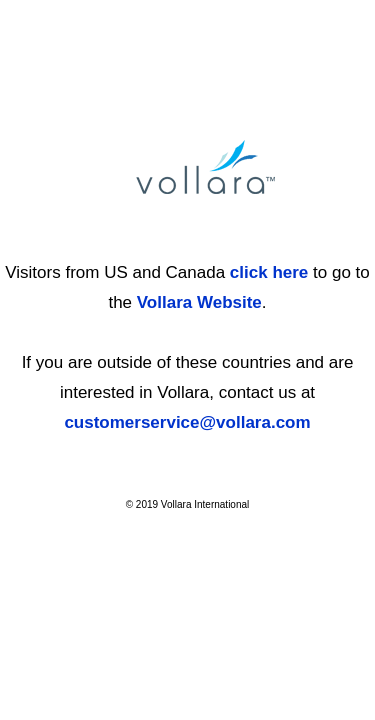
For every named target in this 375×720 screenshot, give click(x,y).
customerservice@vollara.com (187, 422)
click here (269, 272)
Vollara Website (199, 302)
